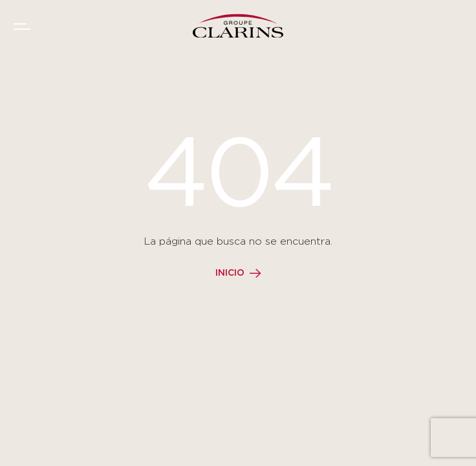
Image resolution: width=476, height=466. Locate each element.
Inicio (230, 273)
